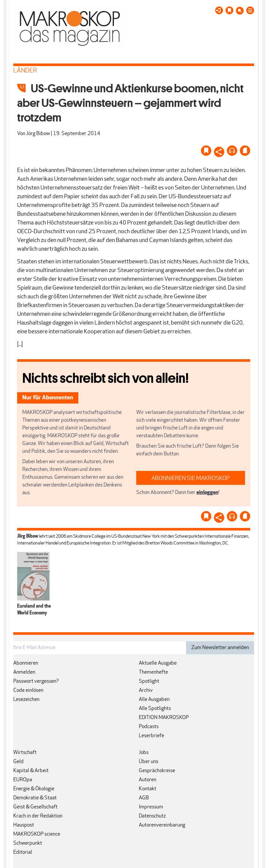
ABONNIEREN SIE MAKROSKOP (191, 479)
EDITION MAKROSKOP (164, 718)
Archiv (146, 691)
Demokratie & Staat (35, 798)
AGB (144, 798)
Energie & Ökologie (34, 789)
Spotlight (149, 681)
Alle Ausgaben (154, 700)
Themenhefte (153, 672)
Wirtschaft (25, 753)
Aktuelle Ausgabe (158, 663)
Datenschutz (152, 816)
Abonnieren (26, 663)
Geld (18, 762)
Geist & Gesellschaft (35, 807)
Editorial (23, 852)
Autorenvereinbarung (162, 825)
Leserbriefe (151, 736)
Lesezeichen (26, 700)
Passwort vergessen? (36, 681)
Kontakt (148, 789)
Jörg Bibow (38, 134)
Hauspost (24, 825)
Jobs (144, 753)
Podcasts (149, 727)
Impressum (151, 807)
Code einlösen (28, 691)
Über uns (149, 762)
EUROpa (23, 780)
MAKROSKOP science (37, 834)
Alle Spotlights (155, 709)
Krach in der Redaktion (38, 816)
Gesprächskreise (157, 771)
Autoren (148, 780)
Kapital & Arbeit (31, 771)
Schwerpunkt (28, 843)
